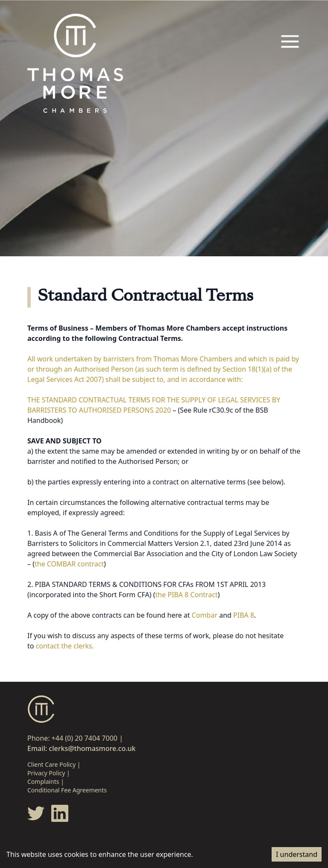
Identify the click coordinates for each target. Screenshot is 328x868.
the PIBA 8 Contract (187, 595)
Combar (205, 615)
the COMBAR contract (69, 564)
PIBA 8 (244, 615)
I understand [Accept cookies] (297, 854)
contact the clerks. (65, 646)
